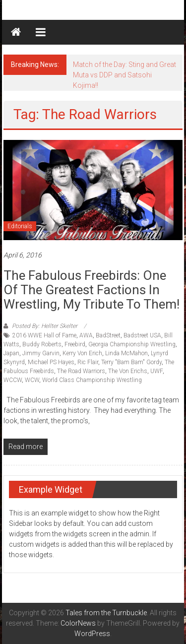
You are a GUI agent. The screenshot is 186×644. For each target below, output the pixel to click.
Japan (11, 353)
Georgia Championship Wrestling (132, 344)
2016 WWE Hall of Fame (44, 335)
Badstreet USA (142, 335)
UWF (156, 371)
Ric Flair (88, 362)
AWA (86, 335)
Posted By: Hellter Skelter (45, 326)
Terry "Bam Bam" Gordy (131, 362)
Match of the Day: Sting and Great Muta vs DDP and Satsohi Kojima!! (124, 75)
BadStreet (108, 335)
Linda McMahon (126, 353)
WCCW (13, 380)
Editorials (20, 226)
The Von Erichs (128, 371)
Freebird (75, 344)
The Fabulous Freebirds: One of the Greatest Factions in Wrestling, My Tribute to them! (92, 290)
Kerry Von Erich (82, 353)
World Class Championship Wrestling (92, 380)
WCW (32, 380)
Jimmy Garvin (41, 353)
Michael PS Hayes (51, 362)
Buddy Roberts (42, 344)
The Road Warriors (81, 371)
